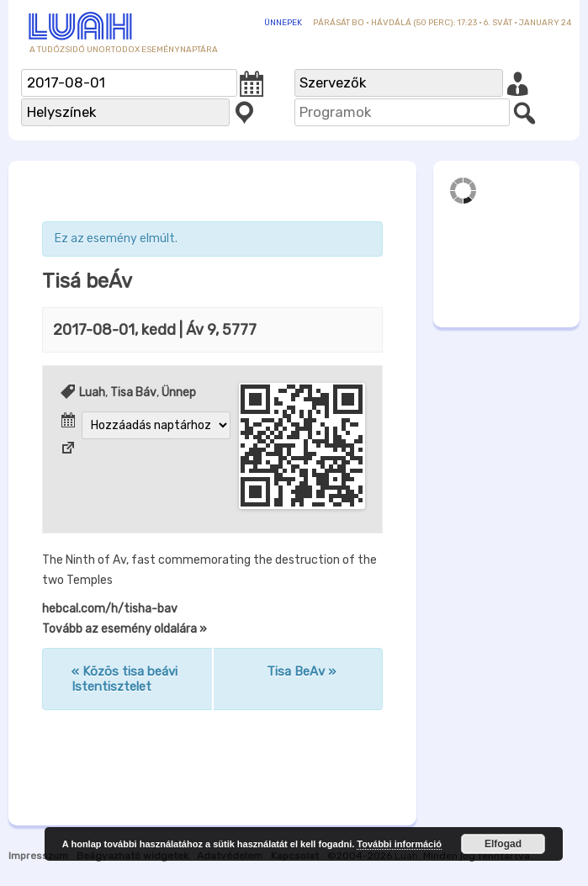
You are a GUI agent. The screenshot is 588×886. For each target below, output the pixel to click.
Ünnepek (283, 23)
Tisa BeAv (301, 671)
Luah (92, 393)
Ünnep (179, 393)
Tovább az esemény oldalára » (124, 629)
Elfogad (503, 844)
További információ (399, 844)
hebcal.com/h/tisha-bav (110, 609)
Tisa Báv (133, 393)
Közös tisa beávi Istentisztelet (124, 679)
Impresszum (38, 856)
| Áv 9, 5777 (155, 330)
